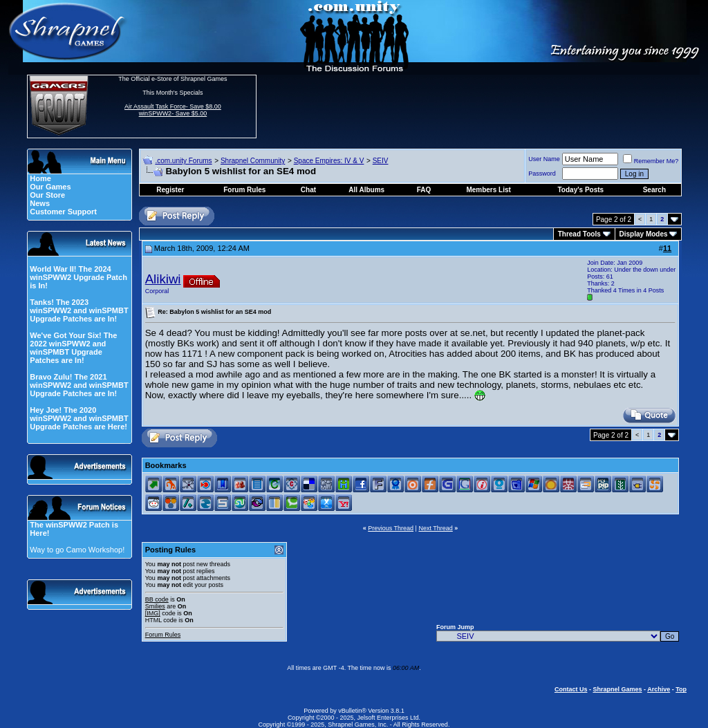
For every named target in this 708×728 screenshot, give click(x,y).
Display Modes (644, 234)
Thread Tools (579, 234)
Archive (659, 689)
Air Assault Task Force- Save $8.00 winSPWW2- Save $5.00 (173, 110)
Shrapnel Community (253, 161)
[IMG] (153, 613)
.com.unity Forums (183, 161)
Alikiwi (163, 279)
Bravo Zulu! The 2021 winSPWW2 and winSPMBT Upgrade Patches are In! (79, 385)
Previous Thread (391, 528)
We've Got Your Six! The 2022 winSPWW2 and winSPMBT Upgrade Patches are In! (73, 348)
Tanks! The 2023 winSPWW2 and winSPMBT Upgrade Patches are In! (79, 310)
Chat (308, 190)
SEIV (381, 161)
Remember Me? (651, 161)
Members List (488, 190)
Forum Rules (163, 635)
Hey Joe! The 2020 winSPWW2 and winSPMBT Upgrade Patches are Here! (79, 418)
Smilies (155, 606)
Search (654, 190)
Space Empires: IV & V (329, 161)
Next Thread (435, 528)
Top (681, 689)
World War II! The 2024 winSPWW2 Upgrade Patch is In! (78, 277)
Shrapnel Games (617, 689)
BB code (157, 599)
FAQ (424, 190)
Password (542, 174)
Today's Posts (581, 190)
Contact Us (571, 689)
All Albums (366, 190)
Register (170, 190)
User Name (544, 159)
